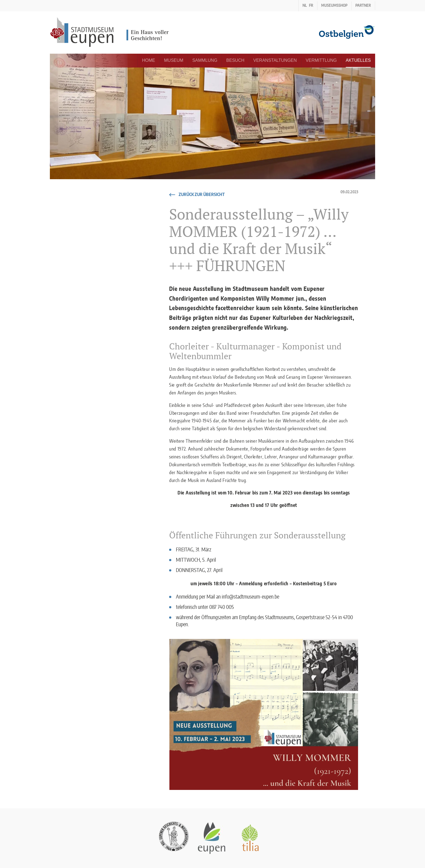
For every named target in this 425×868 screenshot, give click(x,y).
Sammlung (205, 60)
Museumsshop (334, 6)
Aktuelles (358, 60)
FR (311, 6)
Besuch (235, 60)
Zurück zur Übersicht (202, 195)
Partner (363, 6)
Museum (174, 60)
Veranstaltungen (275, 60)
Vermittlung (321, 60)
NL (305, 6)
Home (149, 60)
